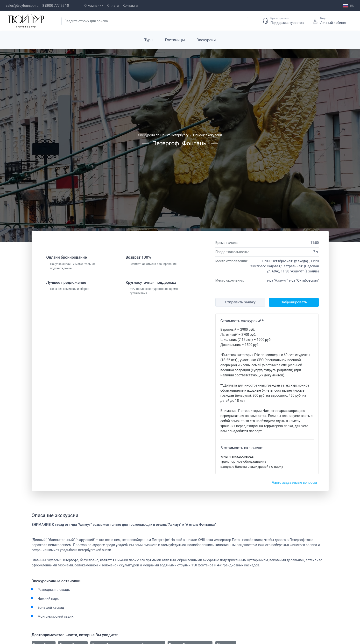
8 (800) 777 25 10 (56, 6)
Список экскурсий (208, 135)
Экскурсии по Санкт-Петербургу (163, 135)
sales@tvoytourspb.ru (22, 6)
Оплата (113, 6)
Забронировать (294, 302)
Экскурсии (206, 40)
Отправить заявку (240, 302)
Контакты (130, 6)
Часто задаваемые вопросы (294, 483)
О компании (94, 6)
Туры (149, 40)
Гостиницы (175, 40)
